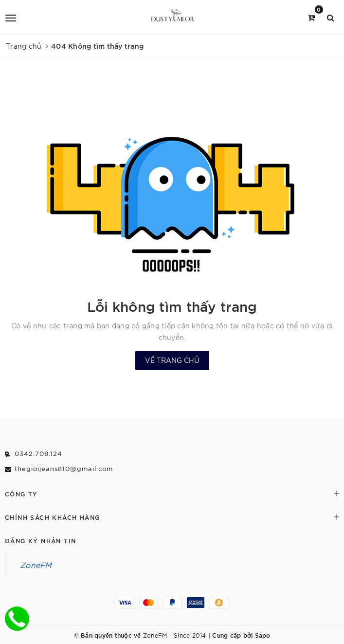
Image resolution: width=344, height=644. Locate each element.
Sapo (263, 635)
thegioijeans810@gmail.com (64, 468)
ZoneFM (36, 565)
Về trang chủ (172, 360)
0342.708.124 (38, 453)
